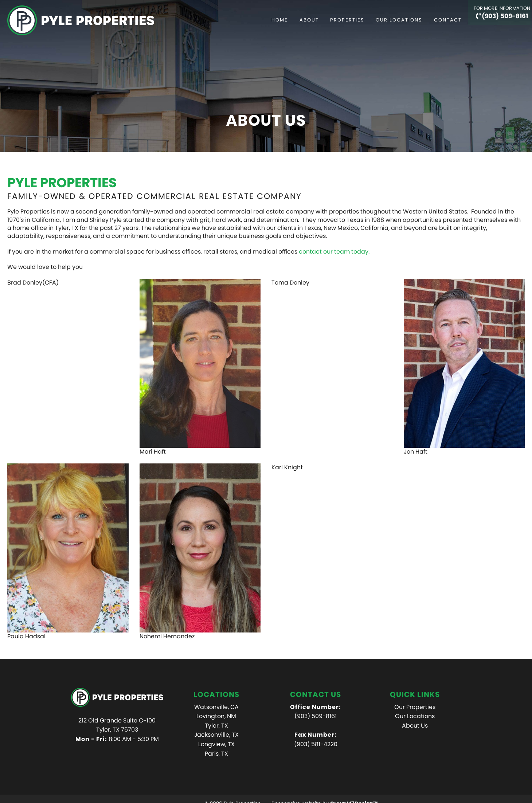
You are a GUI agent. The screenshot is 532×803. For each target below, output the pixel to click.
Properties (329, 20)
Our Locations (381, 20)
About (291, 20)
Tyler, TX (216, 726)
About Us (415, 726)
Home (261, 20)
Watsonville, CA (216, 707)
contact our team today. (335, 252)
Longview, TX (216, 744)
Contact (429, 20)
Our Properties (415, 707)
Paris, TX (216, 754)
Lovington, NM (216, 716)
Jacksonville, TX (216, 735)
